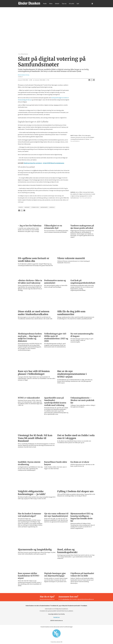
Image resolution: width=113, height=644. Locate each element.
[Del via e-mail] (94, 80)
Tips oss (64, 4)
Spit (78, 4)
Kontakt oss (57, 617)
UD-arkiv (71, 4)
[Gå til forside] (29, 3)
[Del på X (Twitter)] (92, 80)
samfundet (27, 207)
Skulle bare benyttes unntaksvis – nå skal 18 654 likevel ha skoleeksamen (44, 163)
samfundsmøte (44, 207)
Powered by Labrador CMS (57, 642)
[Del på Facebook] (89, 80)
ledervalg (52, 207)
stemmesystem (35, 207)
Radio (45, 4)
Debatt (57, 4)
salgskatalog (66, 599)
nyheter (21, 207)
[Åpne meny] (92, 4)
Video (51, 4)
